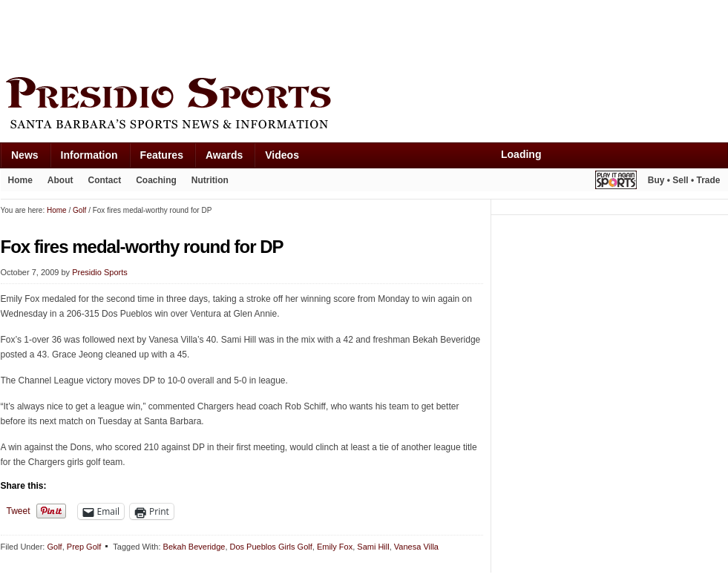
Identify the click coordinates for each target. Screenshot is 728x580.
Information (89, 155)
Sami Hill (373, 547)
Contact (105, 180)
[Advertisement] (271, 35)
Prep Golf (84, 547)
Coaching (156, 180)
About (60, 180)
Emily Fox (335, 547)
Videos (282, 155)
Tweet (19, 511)
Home (20, 180)
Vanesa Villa (416, 547)
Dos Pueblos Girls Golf (271, 547)
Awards (224, 155)
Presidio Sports (364, 105)
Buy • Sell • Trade (684, 180)
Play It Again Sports (616, 182)
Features (162, 155)
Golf (54, 547)
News (25, 155)
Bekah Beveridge (194, 547)
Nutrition (210, 180)
